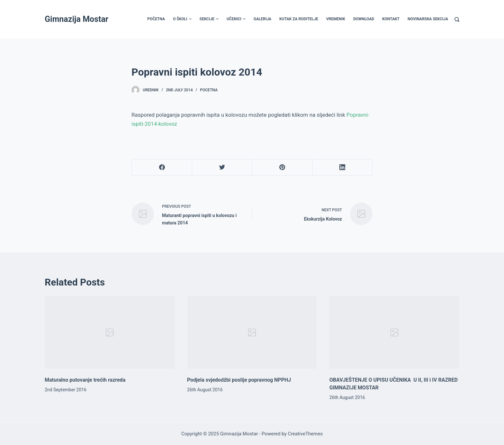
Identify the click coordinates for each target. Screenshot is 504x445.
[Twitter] (222, 168)
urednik (151, 90)
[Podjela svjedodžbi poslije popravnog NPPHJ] (252, 332)
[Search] (457, 19)
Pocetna (209, 90)
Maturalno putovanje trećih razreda (85, 380)
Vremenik (336, 19)
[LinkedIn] (342, 168)
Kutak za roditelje (299, 19)
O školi (182, 19)
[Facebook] (162, 168)
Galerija (262, 19)
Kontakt (391, 19)
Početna (156, 19)
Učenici (236, 19)
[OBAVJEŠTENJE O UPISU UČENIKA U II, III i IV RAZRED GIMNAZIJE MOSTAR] (394, 332)
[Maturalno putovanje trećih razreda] (110, 332)
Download (364, 19)
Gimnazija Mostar (76, 19)
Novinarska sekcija (428, 19)
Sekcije (209, 19)
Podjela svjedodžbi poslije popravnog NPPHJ (239, 380)
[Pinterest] (282, 168)
